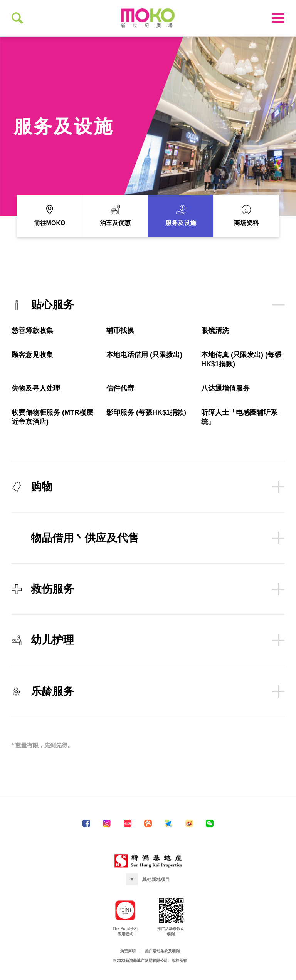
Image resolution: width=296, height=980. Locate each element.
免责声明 (128, 959)
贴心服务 (148, 312)
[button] (148, 887)
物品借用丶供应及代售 (158, 545)
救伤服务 (148, 596)
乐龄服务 (148, 699)
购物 (148, 494)
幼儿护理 (148, 648)
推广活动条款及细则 (162, 959)
